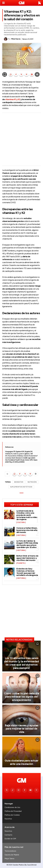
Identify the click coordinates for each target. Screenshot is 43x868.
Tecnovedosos (10, 851)
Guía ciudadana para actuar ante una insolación (21, 762)
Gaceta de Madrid (12, 855)
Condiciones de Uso (12, 807)
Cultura (21, 522)
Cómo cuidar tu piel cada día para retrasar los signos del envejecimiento (21, 697)
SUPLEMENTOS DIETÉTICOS (21, 487)
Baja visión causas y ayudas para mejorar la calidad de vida (21, 729)
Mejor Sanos (9, 859)
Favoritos (8, 819)
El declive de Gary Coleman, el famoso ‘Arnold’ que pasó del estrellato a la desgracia (27, 572)
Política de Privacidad (13, 811)
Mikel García (16, 39)
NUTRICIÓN (32, 482)
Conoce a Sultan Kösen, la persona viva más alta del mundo (27, 530)
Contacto (8, 835)
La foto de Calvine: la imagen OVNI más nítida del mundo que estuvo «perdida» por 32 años (27, 544)
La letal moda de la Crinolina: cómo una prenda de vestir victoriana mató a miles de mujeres (27, 515)
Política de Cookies (12, 815)
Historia (21, 535)
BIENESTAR (19, 482)
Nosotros (8, 831)
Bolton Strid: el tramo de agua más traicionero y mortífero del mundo (27, 558)
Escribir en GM (10, 839)
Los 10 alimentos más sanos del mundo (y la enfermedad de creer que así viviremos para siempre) (21, 663)
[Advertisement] (21, 139)
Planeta (21, 563)
